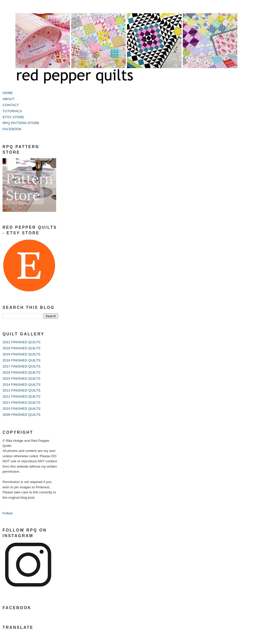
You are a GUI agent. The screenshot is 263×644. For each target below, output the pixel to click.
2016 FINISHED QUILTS (21, 372)
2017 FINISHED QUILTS (21, 366)
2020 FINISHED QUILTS (21, 348)
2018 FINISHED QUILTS (21, 360)
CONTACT (11, 105)
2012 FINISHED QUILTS (21, 396)
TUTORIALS (12, 111)
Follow (7, 513)
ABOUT (8, 99)
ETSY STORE (13, 117)
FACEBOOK (12, 129)
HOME (8, 93)
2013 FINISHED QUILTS (21, 390)
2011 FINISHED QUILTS (21, 402)
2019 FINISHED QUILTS (21, 354)
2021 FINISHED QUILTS (21, 342)
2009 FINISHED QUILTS (21, 415)
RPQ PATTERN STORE (21, 123)
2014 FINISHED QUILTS (21, 385)
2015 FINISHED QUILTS (21, 378)
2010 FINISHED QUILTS (21, 409)
